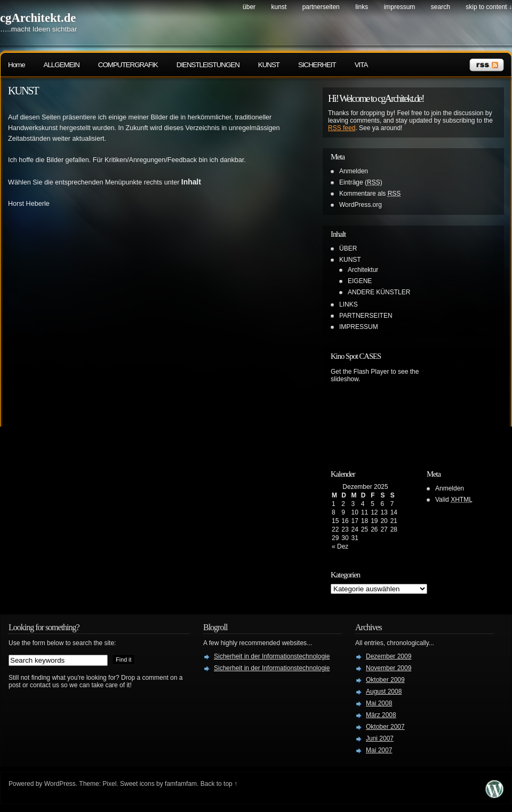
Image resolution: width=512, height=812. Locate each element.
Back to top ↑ (219, 784)
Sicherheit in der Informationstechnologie (272, 656)
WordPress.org (361, 205)
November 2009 (389, 668)
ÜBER (249, 7)
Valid (454, 500)
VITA (361, 65)
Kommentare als (370, 194)
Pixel (109, 784)
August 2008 (384, 692)
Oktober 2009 (385, 680)
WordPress (60, 784)
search (441, 7)
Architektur (363, 270)
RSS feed (342, 128)
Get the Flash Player (360, 372)
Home (17, 65)
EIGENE (360, 281)
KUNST (279, 7)
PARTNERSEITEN (321, 7)
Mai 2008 (379, 703)
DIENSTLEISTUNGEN (208, 65)
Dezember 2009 (389, 656)
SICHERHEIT (317, 65)
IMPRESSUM (400, 7)
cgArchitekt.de (38, 18)
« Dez (340, 546)
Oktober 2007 (385, 727)
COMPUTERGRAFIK (128, 65)
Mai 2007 (379, 750)
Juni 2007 (380, 738)
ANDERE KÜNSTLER (379, 292)
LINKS (362, 7)
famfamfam (181, 784)
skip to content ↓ (489, 7)
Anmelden (354, 171)
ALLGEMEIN (62, 65)
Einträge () (361, 182)
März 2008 (381, 715)
